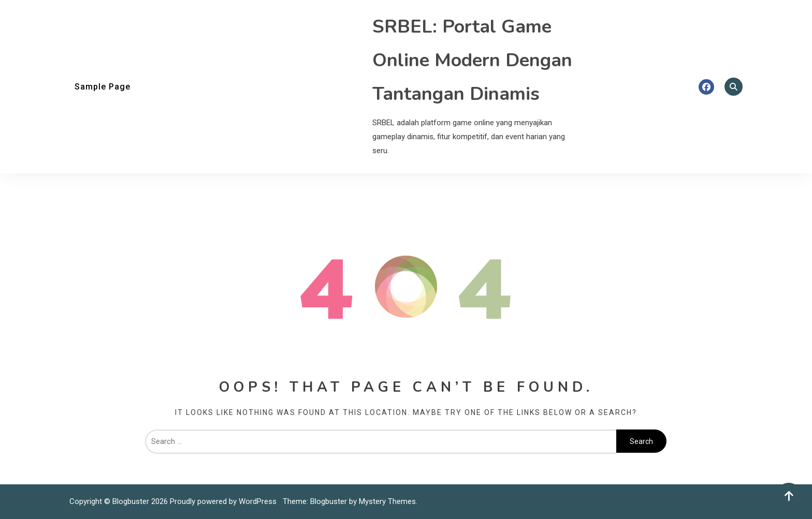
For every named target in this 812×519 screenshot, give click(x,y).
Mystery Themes (387, 501)
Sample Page (103, 87)
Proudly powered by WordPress (224, 501)
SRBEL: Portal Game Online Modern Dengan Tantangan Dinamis (472, 60)
